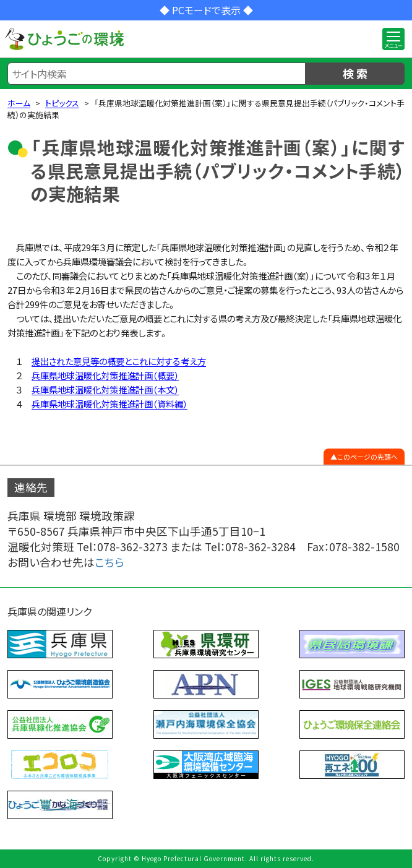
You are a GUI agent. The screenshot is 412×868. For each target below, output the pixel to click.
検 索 (355, 73)
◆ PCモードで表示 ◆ (206, 10)
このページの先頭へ (367, 457)
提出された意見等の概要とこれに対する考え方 (119, 361)
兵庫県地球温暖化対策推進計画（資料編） (109, 404)
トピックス (62, 103)
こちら (109, 562)
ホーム (19, 103)
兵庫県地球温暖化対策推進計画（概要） (105, 375)
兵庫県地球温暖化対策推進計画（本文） (105, 389)
